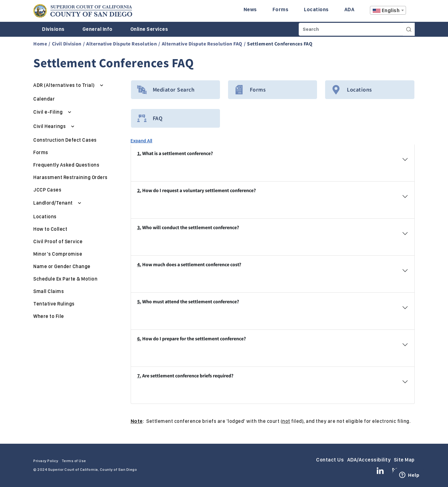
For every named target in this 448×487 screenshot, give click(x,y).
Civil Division (67, 44)
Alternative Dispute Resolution (121, 44)
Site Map (404, 460)
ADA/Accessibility (369, 460)
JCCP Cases (47, 190)
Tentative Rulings (54, 304)
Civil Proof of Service (58, 241)
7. (139, 376)
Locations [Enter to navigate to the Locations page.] (316, 9)
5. (139, 301)
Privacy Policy (46, 461)
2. (139, 190)
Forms (41, 152)
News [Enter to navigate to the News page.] (250, 9)
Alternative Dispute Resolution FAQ (202, 44)
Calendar (44, 99)
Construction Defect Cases (65, 140)
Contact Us (330, 460)
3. (139, 227)
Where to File (49, 316)
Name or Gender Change (62, 266)
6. (139, 338)
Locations (45, 217)
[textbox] (388, 11)
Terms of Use (74, 461)
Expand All (142, 141)
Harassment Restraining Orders (70, 177)
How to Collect (50, 229)
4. (139, 264)
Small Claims (49, 291)
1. (139, 153)
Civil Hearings (50, 126)
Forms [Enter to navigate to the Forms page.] (281, 9)
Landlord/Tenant (54, 203)
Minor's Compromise (58, 254)
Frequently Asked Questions (66, 165)
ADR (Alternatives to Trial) (65, 85)
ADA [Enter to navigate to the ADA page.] (350, 9)
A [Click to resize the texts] (410, 12)
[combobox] (388, 10)
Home (40, 44)
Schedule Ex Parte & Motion (65, 279)
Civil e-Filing (49, 112)
